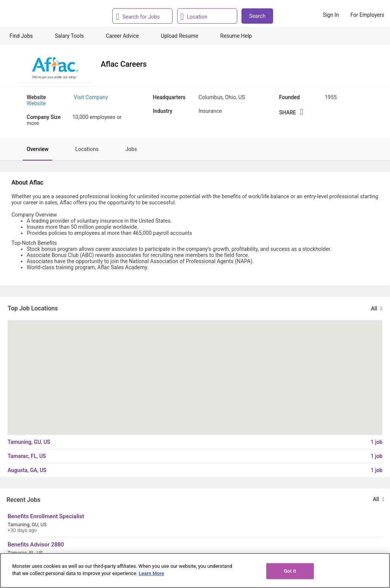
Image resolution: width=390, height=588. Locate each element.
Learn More (151, 573)
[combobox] (145, 16)
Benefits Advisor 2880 (36, 545)
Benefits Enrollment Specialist (46, 516)
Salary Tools (69, 36)
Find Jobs (21, 36)
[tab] (34, 149)
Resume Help (236, 36)
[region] (195, 570)
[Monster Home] (39, 15)
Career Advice (122, 36)
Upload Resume (179, 36)
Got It (290, 571)
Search (257, 16)
